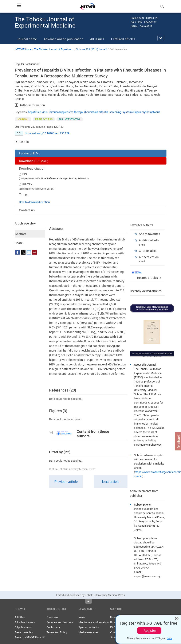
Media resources (88, 632)
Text (26, 195)
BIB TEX (27, 184)
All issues (97, 39)
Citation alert (148, 251)
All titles (20, 617)
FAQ (113, 627)
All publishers (23, 627)
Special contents (89, 627)
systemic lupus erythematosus (141, 112)
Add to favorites (149, 234)
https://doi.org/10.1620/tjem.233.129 (47, 133)
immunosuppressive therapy (66, 112)
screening (115, 112)
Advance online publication (64, 39)
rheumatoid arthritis (96, 112)
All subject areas (25, 622)
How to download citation (34, 202)
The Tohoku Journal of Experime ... (54, 49)
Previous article (66, 482)
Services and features (60, 622)
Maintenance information (93, 622)
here (170, 638)
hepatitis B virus (38, 112)
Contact (115, 632)
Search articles (24, 632)
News (82, 617)
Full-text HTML (30, 153)
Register (150, 631)
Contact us (27, 210)
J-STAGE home (23, 49)
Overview (52, 617)
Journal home (27, 39)
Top (88, 602)
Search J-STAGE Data (30, 637)
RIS (25, 174)
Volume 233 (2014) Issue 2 (92, 49)
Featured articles (123, 39)
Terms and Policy (57, 632)
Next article (111, 482)
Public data (53, 627)
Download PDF (34, 161)
